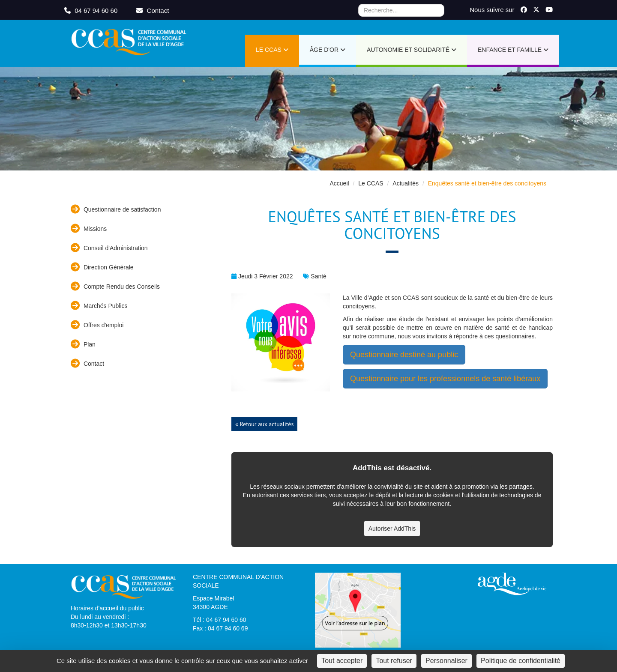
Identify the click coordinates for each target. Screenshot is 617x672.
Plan (83, 344)
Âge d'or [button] (328, 50)
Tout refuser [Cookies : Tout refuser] (394, 661)
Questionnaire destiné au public (404, 355)
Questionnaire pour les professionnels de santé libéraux (445, 379)
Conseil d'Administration (109, 248)
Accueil (339, 183)
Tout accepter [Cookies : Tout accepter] (342, 661)
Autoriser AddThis (392, 529)
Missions (89, 228)
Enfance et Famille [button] (513, 50)
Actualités (406, 183)
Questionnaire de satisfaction (116, 209)
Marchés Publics (99, 306)
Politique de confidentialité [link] (521, 661)
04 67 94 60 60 (92, 10)
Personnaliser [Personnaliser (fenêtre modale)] (446, 661)
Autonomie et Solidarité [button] (412, 50)
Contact (87, 363)
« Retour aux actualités (264, 424)
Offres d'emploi (97, 325)
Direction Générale (102, 267)
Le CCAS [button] (272, 50)
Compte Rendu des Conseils (115, 286)
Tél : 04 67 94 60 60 (220, 620)
